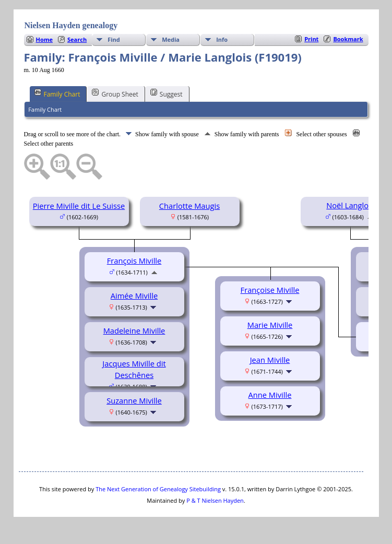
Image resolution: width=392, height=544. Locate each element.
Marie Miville (270, 325)
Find (114, 39)
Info (222, 39)
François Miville (134, 261)
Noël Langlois (350, 205)
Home (45, 39)
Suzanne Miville (134, 400)
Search (77, 39)
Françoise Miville (270, 290)
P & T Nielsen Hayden (215, 500)
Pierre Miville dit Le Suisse (79, 206)
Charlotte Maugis (189, 206)
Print (311, 39)
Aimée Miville (134, 295)
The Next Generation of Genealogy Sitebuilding (158, 489)
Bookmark (348, 39)
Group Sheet (115, 93)
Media (171, 39)
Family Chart (57, 93)
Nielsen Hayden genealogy (71, 25)
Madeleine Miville (134, 330)
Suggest (167, 93)
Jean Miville (270, 360)
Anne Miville (270, 395)
